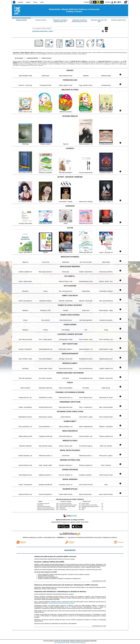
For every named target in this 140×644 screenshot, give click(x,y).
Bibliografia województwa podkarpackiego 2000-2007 (80, 21)
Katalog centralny (21, 20)
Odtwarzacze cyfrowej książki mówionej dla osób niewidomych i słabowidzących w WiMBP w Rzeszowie (66, 585)
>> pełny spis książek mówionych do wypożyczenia (61, 603)
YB (98, 2)
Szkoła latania (40, 505)
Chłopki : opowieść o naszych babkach (67, 507)
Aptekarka (84, 508)
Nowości (21, 2)
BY (102, 2)
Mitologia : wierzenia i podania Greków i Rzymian (47, 508)
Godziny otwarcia (46, 58)
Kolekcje (51, 31)
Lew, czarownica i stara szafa (43, 504)
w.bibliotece (61, 537)
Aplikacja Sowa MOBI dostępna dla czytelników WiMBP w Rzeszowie (55, 556)
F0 (112, 2)
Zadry (83, 509)
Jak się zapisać (19, 58)
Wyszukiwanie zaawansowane (40, 31)
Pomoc (35, 2)
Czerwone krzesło (63, 509)
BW (95, 2)
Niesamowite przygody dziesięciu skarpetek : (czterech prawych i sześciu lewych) (54, 509)
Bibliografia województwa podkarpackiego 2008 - (60, 21)
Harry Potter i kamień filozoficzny (44, 507)
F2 (119, 2)
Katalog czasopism (41, 20)
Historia (28, 2)
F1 (115, 2)
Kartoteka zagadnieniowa (118, 20)
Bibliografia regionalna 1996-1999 (99, 21)
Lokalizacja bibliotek (32, 58)
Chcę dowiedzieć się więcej (62, 642)
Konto (42, 2)
